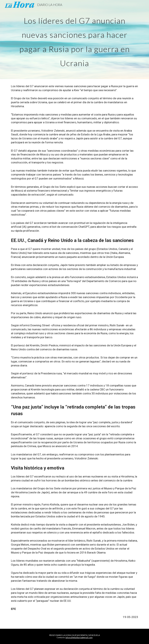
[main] (74, 40)
